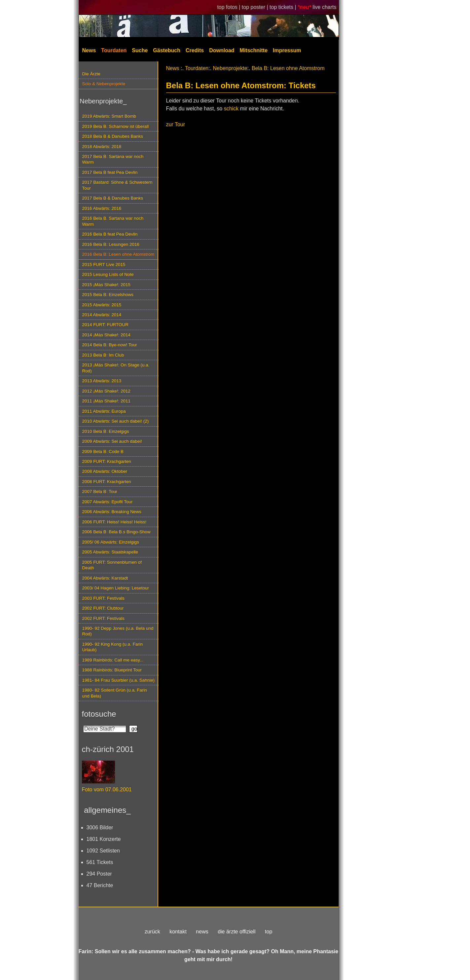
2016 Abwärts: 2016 (102, 208)
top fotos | (229, 7)
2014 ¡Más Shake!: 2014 (106, 335)
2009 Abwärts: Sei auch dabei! (112, 441)
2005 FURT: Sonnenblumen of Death (112, 565)
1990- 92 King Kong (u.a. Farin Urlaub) (113, 647)
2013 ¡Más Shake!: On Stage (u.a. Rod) (116, 368)
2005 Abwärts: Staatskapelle (110, 552)
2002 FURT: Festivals (103, 618)
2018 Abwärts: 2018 (102, 147)
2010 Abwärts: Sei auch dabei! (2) (116, 421)
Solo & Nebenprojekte (104, 84)
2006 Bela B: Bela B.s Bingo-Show (116, 532)
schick (231, 109)
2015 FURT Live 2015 (104, 264)
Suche (140, 50)
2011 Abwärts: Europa (104, 411)
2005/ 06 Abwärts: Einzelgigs (111, 542)
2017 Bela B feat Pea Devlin (110, 172)
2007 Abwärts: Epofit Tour (108, 502)
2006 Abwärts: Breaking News (112, 512)
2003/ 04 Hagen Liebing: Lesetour (116, 588)
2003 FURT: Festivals (103, 598)
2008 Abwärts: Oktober (105, 471)
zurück (152, 932)
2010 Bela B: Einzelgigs (106, 431)
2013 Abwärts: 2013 (102, 381)
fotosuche (99, 714)
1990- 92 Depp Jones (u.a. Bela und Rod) (118, 631)
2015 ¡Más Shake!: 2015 (106, 285)
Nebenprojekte (230, 68)
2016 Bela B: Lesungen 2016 (111, 244)
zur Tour (176, 124)
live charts (324, 7)
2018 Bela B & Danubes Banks (113, 136)
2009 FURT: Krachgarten (107, 461)
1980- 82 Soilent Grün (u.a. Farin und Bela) (115, 693)
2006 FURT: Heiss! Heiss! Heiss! (114, 522)
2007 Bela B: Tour (100, 491)
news (202, 932)
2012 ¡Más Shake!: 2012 (106, 391)
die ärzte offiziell (236, 932)
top (269, 932)
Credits (195, 50)
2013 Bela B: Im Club (103, 355)
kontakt (178, 932)
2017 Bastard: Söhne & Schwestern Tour (117, 185)
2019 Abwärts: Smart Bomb (109, 116)
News (89, 50)
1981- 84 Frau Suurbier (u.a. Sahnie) (119, 680)
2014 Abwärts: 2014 (102, 315)
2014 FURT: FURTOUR (105, 325)
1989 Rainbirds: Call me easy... (113, 660)
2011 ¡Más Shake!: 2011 (106, 401)
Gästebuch (167, 50)
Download (222, 50)
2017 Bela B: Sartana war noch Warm (113, 159)
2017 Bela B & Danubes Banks (113, 198)
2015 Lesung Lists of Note (108, 274)
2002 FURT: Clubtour (103, 608)
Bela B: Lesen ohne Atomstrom (288, 68)
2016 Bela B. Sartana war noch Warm (113, 221)
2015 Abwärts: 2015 (102, 305)
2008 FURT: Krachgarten (107, 482)
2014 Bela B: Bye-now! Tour (110, 345)
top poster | (256, 7)
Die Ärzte (91, 74)
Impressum (287, 50)
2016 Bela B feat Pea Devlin (110, 234)
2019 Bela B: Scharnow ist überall (116, 126)
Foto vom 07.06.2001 (107, 790)
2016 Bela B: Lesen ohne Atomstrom (118, 254)
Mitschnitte (254, 50)
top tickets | (284, 7)
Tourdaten (114, 50)
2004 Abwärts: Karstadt (105, 578)
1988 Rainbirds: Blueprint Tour (112, 670)
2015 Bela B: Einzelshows (108, 295)
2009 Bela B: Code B (103, 452)
